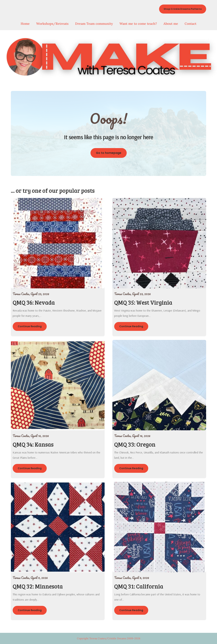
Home (25, 24)
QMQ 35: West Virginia (143, 302)
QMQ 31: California (139, 586)
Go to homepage (109, 153)
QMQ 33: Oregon (135, 444)
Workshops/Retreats (52, 24)
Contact (190, 24)
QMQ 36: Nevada (34, 302)
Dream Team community (94, 24)
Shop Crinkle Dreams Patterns (183, 9)
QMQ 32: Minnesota (38, 586)
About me (171, 24)
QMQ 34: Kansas (33, 444)
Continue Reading (30, 326)
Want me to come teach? (138, 24)
